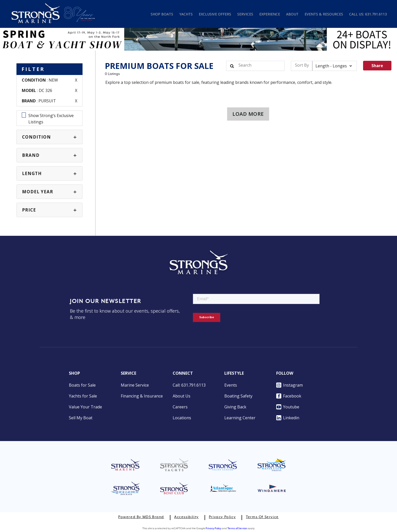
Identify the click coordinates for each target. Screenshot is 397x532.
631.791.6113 (376, 14)
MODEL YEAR (38, 192)
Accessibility (186, 517)
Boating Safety (238, 396)
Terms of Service (262, 517)
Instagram (290, 385)
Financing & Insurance (142, 396)
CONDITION (36, 137)
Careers (180, 407)
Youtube (288, 407)
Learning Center (240, 418)
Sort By (302, 65)
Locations (182, 418)
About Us (182, 396)
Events (231, 385)
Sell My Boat (81, 418)
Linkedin (288, 418)
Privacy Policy (222, 517)
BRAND (31, 155)
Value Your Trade (85, 407)
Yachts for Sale (83, 396)
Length (32, 173)
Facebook (289, 396)
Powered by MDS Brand (141, 517)
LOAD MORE (248, 114)
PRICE (29, 210)
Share (377, 66)
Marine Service (135, 385)
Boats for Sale (82, 385)
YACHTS (186, 14)
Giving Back (235, 407)
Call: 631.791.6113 (189, 385)
